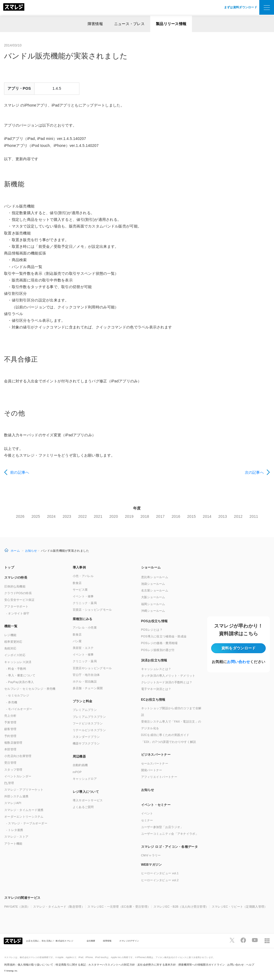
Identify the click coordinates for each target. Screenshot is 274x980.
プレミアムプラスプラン (89, 717)
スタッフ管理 (13, 770)
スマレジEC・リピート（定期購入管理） (240, 907)
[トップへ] (14, 7)
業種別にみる (83, 619)
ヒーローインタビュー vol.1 (160, 873)
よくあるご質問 (83, 807)
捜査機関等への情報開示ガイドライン (202, 965)
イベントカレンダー (18, 776)
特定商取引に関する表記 (71, 965)
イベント (147, 813)
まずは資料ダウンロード (241, 7)
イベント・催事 (83, 596)
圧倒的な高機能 (15, 586)
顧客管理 (10, 729)
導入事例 (79, 567)
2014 (207, 516)
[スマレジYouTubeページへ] (255, 940)
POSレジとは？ (152, 630)
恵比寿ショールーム (155, 577)
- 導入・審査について (21, 675)
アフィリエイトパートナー (159, 777)
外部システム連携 (16, 796)
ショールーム (151, 567)
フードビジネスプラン (88, 723)
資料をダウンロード (239, 648)
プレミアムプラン (85, 710)
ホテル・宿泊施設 (85, 681)
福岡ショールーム (153, 604)
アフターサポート (16, 606)
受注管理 (10, 763)
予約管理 (10, 736)
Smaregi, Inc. (12, 971)
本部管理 (10, 749)
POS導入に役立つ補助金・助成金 (164, 636)
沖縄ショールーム (153, 611)
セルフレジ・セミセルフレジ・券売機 (30, 689)
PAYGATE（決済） (17, 907)
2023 (67, 516)
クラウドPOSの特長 (18, 593)
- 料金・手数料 (16, 669)
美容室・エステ (83, 648)
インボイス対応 (15, 655)
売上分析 (10, 716)
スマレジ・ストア (16, 837)
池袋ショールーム (153, 584)
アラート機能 (13, 844)
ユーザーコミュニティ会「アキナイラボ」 (170, 834)
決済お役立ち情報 (154, 660)
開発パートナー (152, 770)
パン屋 (77, 641)
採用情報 (107, 941)
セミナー (147, 820)
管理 (9, 783)
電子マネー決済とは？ (156, 689)
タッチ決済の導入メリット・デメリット (168, 676)
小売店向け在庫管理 (18, 756)
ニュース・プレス (129, 24)
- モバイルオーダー (19, 709)
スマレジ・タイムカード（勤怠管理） (59, 907)
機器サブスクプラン (86, 743)
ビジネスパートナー (156, 755)
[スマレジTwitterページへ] (232, 940)
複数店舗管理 (13, 743)
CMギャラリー (151, 855)
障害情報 (95, 24)
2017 (160, 516)
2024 (51, 516)
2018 (145, 516)
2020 (114, 516)
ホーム (15, 551)
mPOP (77, 772)
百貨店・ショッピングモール (92, 610)
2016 (176, 516)
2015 (191, 516)
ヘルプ (250, 965)
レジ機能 (10, 635)
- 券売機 (12, 702)
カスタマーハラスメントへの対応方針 (112, 965)
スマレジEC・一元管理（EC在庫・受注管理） (119, 907)
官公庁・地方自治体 (86, 675)
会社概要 (91, 941)
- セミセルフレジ (18, 695)
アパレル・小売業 (85, 628)
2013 (223, 516)
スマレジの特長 (16, 578)
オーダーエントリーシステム (24, 817)
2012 (238, 516)
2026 (20, 516)
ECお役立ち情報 (153, 700)
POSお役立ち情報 (155, 621)
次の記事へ (254, 472)
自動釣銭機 (80, 765)
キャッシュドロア (85, 779)
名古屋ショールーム (155, 590)
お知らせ (31, 551)
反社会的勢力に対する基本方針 (157, 965)
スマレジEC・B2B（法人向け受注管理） (181, 907)
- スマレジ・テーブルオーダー (27, 823)
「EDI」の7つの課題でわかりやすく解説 (169, 742)
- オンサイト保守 (18, 613)
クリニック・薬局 (85, 603)
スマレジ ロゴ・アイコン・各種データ (169, 847)
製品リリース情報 (171, 24)
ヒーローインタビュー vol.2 (160, 880)
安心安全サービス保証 (19, 600)
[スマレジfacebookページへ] (243, 940)
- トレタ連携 (15, 830)
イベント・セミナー (156, 805)
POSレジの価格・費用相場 (159, 643)
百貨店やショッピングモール (92, 668)
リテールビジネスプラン (89, 730)
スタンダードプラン (86, 737)
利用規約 (10, 965)
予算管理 (10, 722)
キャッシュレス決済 (18, 662)
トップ (9, 567)
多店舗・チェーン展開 (88, 688)
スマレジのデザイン (129, 941)
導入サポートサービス (88, 800)
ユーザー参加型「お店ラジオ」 (162, 827)
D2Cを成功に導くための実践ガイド (165, 735)
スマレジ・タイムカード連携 (24, 810)
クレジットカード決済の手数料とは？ (167, 682)
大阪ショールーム (153, 597)
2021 (98, 516)
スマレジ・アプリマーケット (24, 790)
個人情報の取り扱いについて (36, 965)
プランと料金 (83, 701)
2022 (82, 516)
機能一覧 (11, 626)
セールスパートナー (155, 763)
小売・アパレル (83, 576)
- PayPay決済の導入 (20, 682)
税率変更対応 (13, 642)
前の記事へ (20, 472)
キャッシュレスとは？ (156, 669)
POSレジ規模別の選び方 (158, 650)
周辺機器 (79, 756)
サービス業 (80, 590)
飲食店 (77, 583)
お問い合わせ (238, 662)
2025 (36, 516)
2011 (254, 516)
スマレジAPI (13, 803)
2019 (129, 516)
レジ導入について (86, 792)
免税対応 (10, 648)
